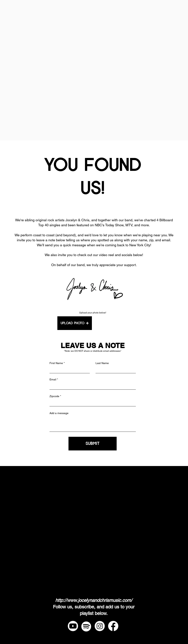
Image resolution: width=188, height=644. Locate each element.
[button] (75, 323)
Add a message (59, 413)
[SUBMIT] (93, 444)
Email (53, 379)
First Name (56, 363)
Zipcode (54, 396)
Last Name (102, 363)
